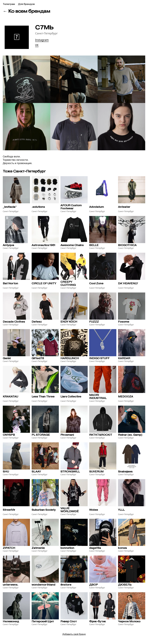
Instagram (42, 40)
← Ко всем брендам (26, 11)
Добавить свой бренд (74, 634)
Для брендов (26, 4)
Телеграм (9, 4)
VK (37, 45)
